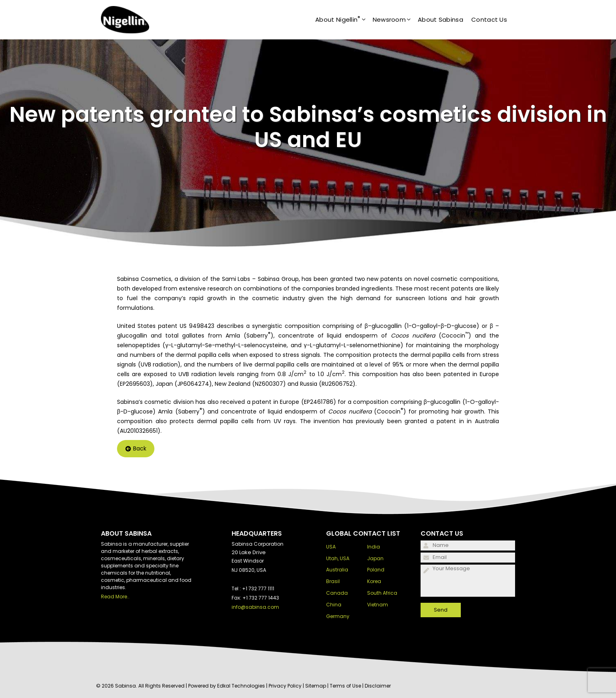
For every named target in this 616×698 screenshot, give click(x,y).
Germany (338, 616)
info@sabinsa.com (255, 607)
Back (136, 449)
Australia (337, 570)
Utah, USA (338, 558)
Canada (337, 593)
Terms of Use (345, 686)
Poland (376, 570)
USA (331, 547)
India (374, 547)
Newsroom (395, 20)
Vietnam (378, 605)
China (334, 605)
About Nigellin (344, 20)
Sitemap (316, 686)
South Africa (382, 593)
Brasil (333, 581)
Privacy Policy (285, 686)
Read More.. (115, 597)
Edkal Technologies (241, 686)
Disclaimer (378, 686)
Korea (374, 581)
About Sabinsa (440, 19)
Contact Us (489, 19)
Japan (375, 558)
